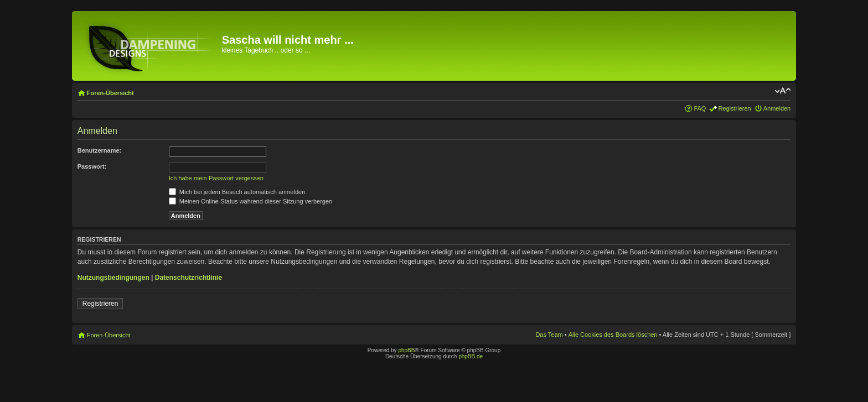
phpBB (406, 350)
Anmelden (777, 108)
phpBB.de (471, 356)
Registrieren (734, 108)
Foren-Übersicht (110, 93)
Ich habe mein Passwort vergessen (216, 178)
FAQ (700, 108)
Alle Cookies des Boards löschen (613, 335)
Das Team (549, 335)
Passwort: (92, 166)
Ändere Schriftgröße (782, 91)
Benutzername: (99, 150)
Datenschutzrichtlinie (188, 278)
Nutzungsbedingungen (113, 278)
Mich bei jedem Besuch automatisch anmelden (237, 192)
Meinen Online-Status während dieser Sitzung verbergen (250, 201)
